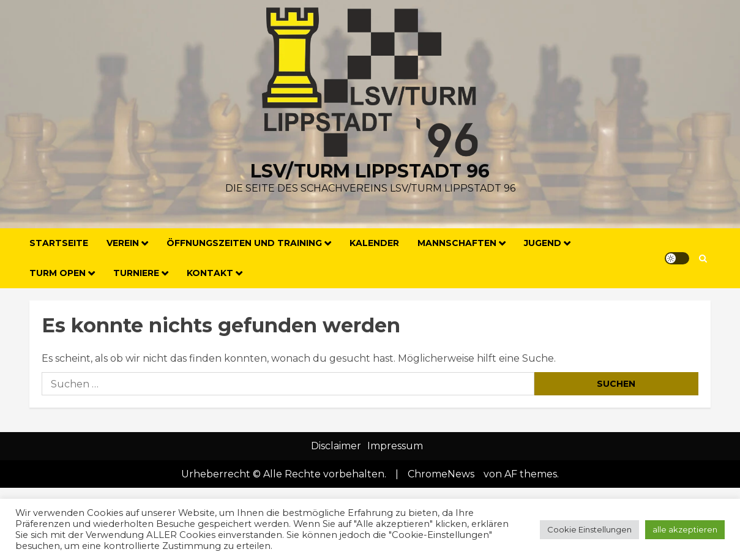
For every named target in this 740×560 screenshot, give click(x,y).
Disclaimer (336, 446)
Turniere (136, 273)
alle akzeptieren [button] (685, 529)
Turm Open (58, 273)
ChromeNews (441, 474)
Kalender (374, 243)
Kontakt (210, 273)
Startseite (59, 243)
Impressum (395, 446)
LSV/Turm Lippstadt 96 (370, 171)
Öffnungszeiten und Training (244, 243)
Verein (123, 243)
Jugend (543, 243)
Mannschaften (457, 243)
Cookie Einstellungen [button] (589, 529)
